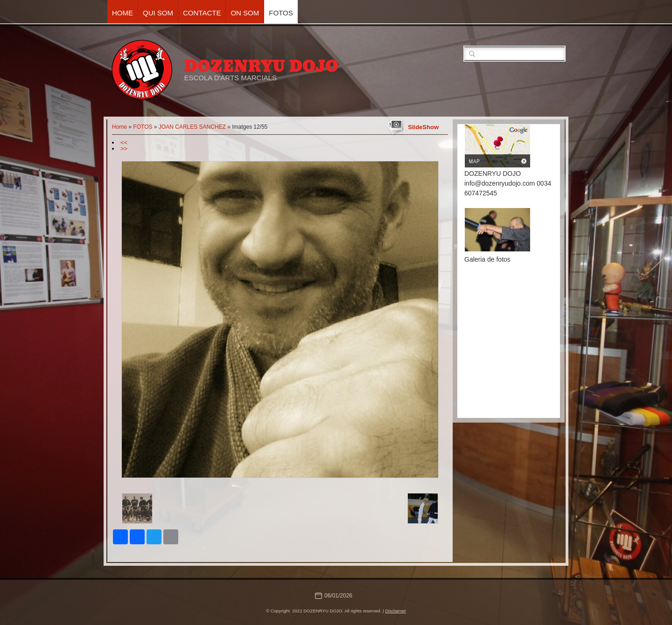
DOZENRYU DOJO (261, 66)
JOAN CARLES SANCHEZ (192, 127)
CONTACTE (202, 13)
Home (122, 13)
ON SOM (245, 13)
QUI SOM (158, 13)
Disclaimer (395, 611)
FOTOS (281, 13)
